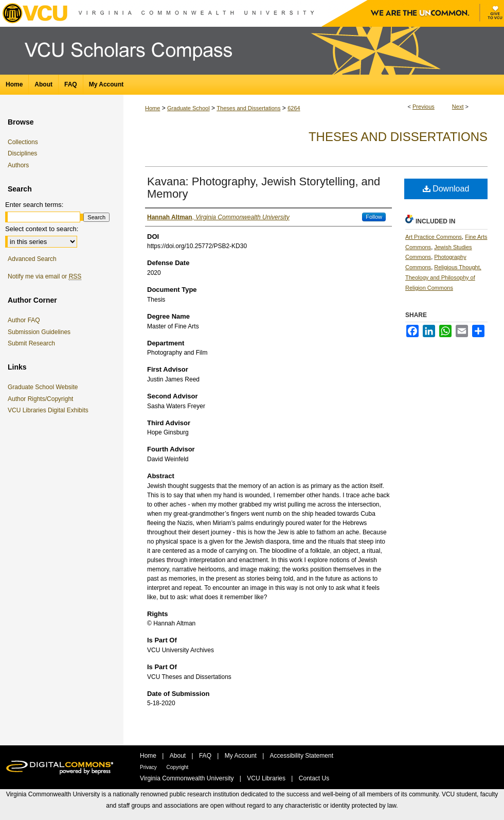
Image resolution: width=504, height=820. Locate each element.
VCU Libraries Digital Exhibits (50, 410)
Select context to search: (42, 229)
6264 (294, 108)
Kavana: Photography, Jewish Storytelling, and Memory (264, 188)
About (179, 756)
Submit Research (31, 343)
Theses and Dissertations (248, 108)
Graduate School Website (45, 387)
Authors (18, 165)
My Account (241, 756)
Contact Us (314, 778)
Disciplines (22, 153)
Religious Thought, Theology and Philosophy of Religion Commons (443, 277)
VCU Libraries (267, 778)
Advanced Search (32, 259)
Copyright (178, 767)
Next (458, 107)
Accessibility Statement (302, 756)
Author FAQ (24, 320)
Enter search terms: (34, 205)
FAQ (206, 756)
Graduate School (188, 108)
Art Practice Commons (434, 237)
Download (446, 189)
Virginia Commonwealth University (188, 778)
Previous (424, 107)
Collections (23, 142)
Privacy (149, 767)
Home (152, 108)
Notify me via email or (44, 276)
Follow (374, 217)
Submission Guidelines (39, 332)
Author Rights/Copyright (42, 399)
